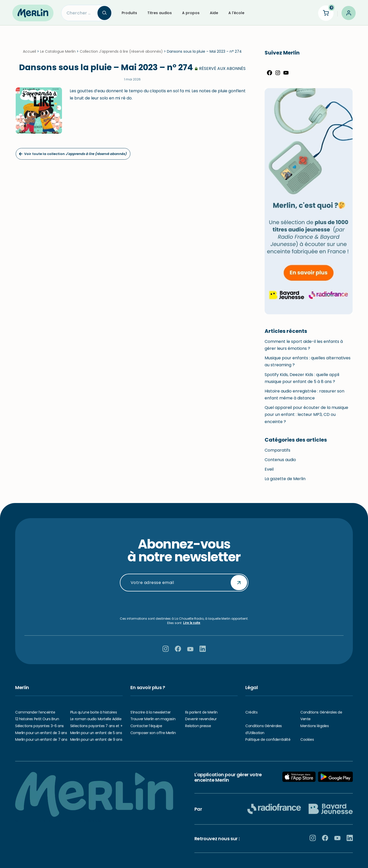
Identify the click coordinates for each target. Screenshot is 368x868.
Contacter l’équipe (146, 726)
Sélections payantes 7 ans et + (96, 726)
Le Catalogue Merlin (58, 51)
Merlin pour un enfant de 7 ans (41, 739)
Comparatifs (277, 450)
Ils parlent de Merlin (201, 712)
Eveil (269, 469)
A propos (191, 13)
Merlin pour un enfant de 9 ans (96, 739)
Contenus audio (280, 460)
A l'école (236, 13)
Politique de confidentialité (268, 739)
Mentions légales (315, 726)
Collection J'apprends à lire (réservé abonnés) (121, 51)
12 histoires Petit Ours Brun (37, 719)
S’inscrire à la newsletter (151, 712)
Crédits (251, 712)
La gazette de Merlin (285, 479)
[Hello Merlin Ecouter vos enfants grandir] (33, 13)
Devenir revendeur (201, 719)
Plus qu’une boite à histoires (94, 712)
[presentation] (184, 604)
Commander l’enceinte (35, 712)
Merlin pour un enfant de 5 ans (96, 733)
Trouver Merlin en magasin (153, 719)
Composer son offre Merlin (153, 733)
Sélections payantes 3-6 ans (39, 726)
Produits (129, 13)
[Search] (80, 13)
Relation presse (198, 726)
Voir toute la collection (72, 154)
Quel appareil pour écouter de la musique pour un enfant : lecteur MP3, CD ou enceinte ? (306, 414)
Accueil (29, 51)
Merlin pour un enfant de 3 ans (41, 733)
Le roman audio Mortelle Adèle (96, 719)
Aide (214, 13)
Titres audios (160, 13)
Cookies (307, 739)
